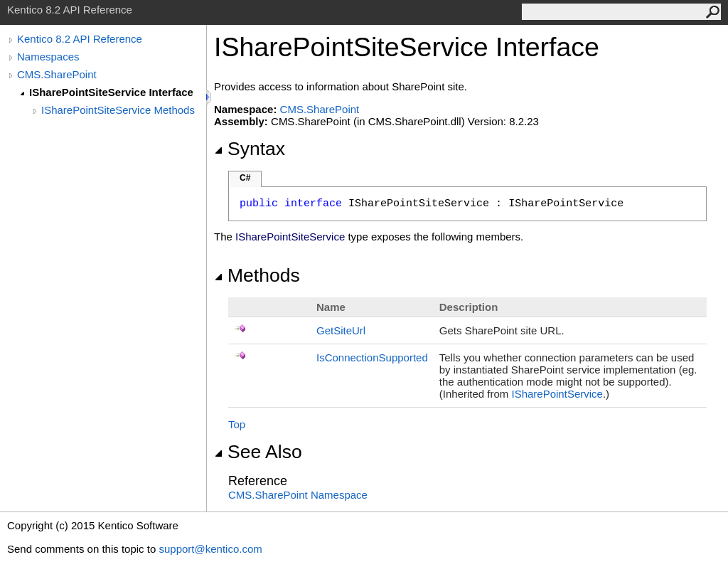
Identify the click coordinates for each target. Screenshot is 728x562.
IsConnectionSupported (372, 357)
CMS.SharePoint (57, 74)
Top (237, 424)
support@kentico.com (210, 549)
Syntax (250, 149)
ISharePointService (557, 394)
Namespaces (48, 57)
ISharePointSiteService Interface (111, 92)
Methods (257, 275)
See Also (258, 452)
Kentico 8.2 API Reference (80, 39)
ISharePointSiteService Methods (118, 110)
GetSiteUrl (341, 330)
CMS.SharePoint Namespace (298, 495)
